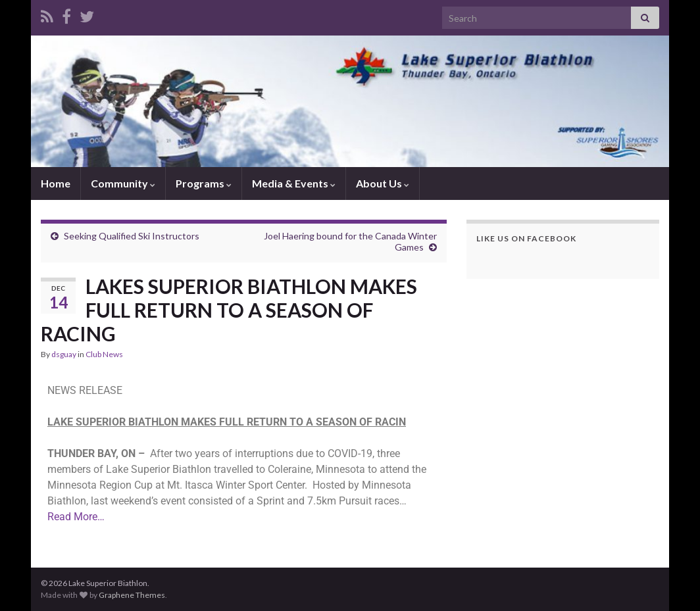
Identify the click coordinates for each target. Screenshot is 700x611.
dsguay (64, 354)
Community (123, 183)
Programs (204, 183)
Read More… (76, 517)
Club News (104, 354)
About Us (383, 183)
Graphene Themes (132, 595)
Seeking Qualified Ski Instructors (132, 236)
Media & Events (294, 183)
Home (56, 183)
